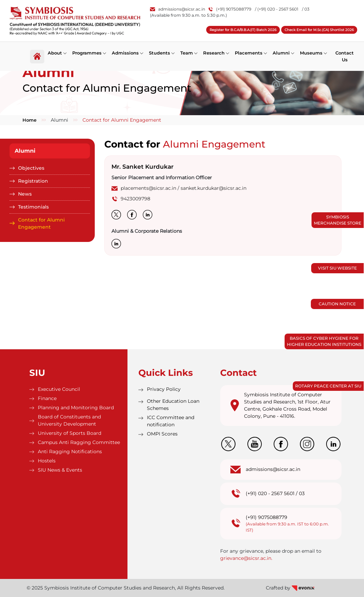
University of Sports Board (70, 433)
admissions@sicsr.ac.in (178, 9)
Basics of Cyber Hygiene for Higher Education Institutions (324, 341)
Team (187, 53)
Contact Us (345, 56)
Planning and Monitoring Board (76, 408)
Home (29, 120)
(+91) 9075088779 (230, 9)
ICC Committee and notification (171, 421)
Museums (311, 53)
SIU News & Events (60, 470)
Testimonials (33, 207)
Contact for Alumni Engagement (41, 223)
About (55, 53)
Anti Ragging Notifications (70, 451)
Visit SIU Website (337, 268)
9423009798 (135, 199)
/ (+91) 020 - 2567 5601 (277, 9)
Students (160, 53)
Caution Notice (337, 304)
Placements (249, 53)
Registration (33, 181)
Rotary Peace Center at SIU (328, 386)
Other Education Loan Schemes (173, 405)
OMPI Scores (162, 434)
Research (214, 53)
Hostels (47, 461)
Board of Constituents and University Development (69, 420)
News (25, 194)
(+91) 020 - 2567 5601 (270, 493)
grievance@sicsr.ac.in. (246, 558)
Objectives (31, 168)
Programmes (87, 53)
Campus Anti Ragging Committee (79, 442)
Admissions (125, 53)
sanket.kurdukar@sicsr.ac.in (214, 188)
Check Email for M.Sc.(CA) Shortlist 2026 (319, 30)
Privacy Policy (164, 389)
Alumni (281, 53)
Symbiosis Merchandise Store (338, 220)
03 (302, 493)
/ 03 (306, 9)
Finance (47, 398)
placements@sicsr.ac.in (148, 188)
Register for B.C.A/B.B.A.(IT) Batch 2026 (243, 30)
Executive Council (59, 389)
